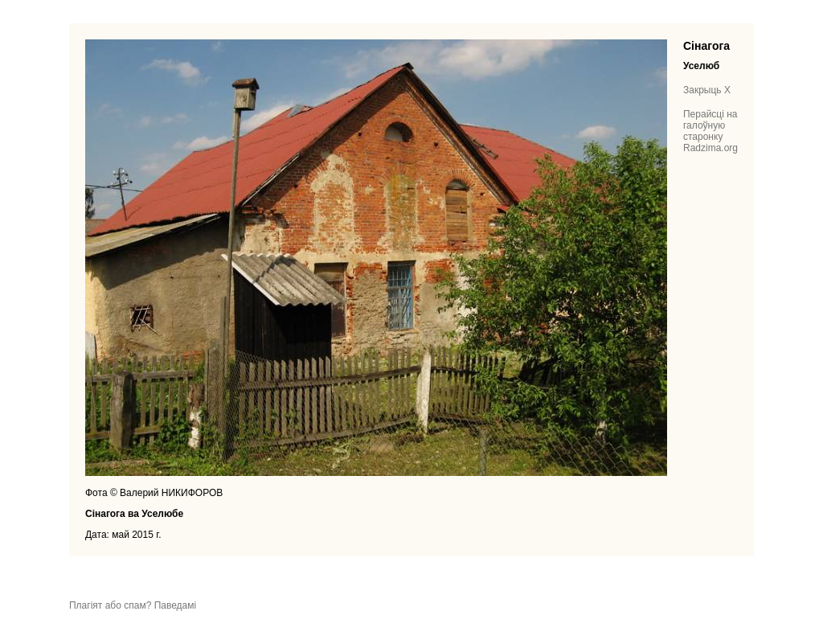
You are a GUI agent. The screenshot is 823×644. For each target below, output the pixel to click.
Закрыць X (707, 90)
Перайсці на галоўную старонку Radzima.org (710, 131)
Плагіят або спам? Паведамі (133, 605)
